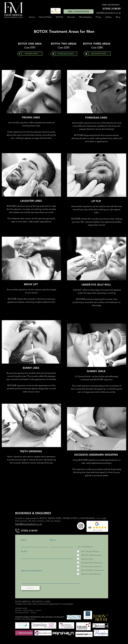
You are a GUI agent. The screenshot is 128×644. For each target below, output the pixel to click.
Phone (53, 540)
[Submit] (30, 588)
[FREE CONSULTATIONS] (79, 11)
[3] (86, 54)
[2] (53, 54)
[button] (59, 17)
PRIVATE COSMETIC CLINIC (13, 17)
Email (24, 551)
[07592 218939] (112, 9)
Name (24, 540)
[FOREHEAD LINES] (65, 54)
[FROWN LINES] (31, 54)
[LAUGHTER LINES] (99, 54)
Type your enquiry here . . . (33, 571)
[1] (20, 54)
